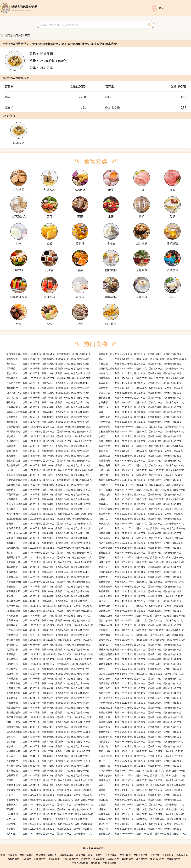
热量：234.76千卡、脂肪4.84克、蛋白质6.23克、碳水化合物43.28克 (141, 805)
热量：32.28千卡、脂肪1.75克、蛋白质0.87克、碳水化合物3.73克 (140, 533)
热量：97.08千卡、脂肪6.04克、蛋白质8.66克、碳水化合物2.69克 (140, 645)
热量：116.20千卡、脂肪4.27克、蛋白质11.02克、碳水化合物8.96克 (141, 446)
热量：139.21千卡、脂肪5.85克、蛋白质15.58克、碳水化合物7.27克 (49, 834)
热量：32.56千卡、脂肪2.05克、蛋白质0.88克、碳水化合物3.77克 (140, 553)
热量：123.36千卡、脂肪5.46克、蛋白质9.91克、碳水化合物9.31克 (48, 548)
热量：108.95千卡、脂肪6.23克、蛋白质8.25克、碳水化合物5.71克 (48, 378)
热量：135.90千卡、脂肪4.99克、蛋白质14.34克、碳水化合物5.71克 (49, 524)
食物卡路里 (125, 855)
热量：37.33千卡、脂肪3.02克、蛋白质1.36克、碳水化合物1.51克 (48, 451)
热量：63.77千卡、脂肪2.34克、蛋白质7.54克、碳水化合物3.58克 (140, 407)
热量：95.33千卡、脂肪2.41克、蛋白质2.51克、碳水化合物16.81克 (141, 717)
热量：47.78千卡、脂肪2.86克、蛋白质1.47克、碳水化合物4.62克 (48, 683)
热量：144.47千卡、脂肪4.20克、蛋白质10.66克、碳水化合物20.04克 (50, 805)
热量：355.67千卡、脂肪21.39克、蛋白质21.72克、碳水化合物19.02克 (50, 800)
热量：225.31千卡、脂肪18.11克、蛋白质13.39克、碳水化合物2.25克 (50, 824)
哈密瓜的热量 (157, 859)
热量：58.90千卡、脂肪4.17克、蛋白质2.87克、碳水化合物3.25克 (140, 364)
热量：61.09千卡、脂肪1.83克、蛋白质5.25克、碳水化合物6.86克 (140, 441)
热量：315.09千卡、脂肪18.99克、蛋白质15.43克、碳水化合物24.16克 (143, 819)
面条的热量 (127, 859)
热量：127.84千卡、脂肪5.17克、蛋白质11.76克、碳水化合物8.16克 (141, 485)
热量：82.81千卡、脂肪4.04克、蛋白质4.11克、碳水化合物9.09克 (48, 412)
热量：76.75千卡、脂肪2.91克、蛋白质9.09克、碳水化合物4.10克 (48, 635)
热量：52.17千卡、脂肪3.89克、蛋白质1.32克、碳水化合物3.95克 (140, 480)
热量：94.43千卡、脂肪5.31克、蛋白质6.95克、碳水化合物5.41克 (48, 388)
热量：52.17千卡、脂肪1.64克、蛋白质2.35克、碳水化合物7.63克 (140, 412)
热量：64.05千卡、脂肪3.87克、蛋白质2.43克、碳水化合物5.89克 (140, 795)
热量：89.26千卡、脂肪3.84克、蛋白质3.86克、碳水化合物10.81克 (48, 732)
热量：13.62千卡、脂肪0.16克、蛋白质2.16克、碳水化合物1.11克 (48, 509)
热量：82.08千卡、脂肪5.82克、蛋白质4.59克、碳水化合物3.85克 (48, 369)
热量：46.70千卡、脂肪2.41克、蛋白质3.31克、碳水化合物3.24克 (48, 383)
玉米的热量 (168, 855)
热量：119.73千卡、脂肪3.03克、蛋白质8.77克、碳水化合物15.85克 (141, 465)
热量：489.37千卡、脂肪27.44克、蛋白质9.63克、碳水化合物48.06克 (142, 771)
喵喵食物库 (12, 35)
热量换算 (81, 855)
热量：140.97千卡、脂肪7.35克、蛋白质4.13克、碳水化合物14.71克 (141, 674)
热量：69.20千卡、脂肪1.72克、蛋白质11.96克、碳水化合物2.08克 (48, 751)
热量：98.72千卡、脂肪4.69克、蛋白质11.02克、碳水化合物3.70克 (141, 596)
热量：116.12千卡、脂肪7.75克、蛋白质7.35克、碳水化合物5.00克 (141, 451)
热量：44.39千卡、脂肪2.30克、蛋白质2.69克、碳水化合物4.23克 (140, 436)
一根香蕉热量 (109, 863)
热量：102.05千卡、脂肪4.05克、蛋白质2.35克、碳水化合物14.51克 (49, 519)
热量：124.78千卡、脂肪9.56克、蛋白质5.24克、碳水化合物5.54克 (48, 461)
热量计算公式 (66, 855)
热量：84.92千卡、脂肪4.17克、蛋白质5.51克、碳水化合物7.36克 (140, 577)
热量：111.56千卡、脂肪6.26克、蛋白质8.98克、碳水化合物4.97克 (141, 824)
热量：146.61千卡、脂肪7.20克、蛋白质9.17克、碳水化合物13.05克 (49, 557)
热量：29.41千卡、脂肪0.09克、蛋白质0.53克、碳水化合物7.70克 (48, 756)
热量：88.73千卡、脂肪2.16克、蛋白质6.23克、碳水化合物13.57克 (48, 742)
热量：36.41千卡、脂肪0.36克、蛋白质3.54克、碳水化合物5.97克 (140, 373)
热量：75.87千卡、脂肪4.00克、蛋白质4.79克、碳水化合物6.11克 (48, 456)
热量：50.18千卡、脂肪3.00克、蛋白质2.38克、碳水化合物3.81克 (48, 499)
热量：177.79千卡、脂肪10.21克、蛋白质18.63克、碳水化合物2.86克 (50, 470)
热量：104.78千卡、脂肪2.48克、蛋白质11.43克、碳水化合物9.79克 (49, 659)
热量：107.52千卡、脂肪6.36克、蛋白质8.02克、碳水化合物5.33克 (141, 388)
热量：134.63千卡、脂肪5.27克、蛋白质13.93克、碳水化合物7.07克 (141, 470)
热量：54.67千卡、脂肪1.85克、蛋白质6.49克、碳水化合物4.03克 (140, 737)
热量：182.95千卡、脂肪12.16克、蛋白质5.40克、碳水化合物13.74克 (50, 654)
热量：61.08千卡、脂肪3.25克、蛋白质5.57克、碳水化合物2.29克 (48, 819)
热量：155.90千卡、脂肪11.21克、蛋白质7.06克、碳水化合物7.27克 (49, 562)
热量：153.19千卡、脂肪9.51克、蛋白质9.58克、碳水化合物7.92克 (48, 354)
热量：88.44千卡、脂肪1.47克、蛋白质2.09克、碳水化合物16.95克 (141, 742)
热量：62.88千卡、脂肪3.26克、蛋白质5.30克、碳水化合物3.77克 (48, 669)
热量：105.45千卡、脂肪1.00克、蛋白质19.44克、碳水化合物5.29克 (141, 562)
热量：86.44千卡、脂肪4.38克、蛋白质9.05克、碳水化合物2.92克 (48, 601)
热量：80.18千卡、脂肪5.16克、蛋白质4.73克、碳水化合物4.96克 (48, 775)
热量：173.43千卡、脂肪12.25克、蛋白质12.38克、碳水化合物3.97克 (142, 490)
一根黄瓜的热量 (80, 863)
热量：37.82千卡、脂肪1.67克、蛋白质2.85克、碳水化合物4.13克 (48, 475)
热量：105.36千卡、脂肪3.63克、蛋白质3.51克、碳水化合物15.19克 (141, 369)
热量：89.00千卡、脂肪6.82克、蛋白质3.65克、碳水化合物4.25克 (140, 712)
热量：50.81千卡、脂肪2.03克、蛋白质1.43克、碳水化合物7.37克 (48, 679)
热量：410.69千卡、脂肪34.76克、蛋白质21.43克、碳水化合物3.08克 (50, 814)
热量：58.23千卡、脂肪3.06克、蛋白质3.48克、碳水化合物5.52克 (140, 591)
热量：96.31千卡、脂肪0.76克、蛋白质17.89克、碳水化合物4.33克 (48, 645)
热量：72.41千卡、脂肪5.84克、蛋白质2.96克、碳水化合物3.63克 (140, 722)
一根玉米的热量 (70, 859)
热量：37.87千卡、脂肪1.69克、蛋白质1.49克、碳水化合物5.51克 (140, 664)
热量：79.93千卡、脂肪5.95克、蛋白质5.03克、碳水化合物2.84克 (140, 708)
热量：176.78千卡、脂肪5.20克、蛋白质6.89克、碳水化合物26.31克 (141, 402)
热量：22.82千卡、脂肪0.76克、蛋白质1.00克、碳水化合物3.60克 (48, 494)
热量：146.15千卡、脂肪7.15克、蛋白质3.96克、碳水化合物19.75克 (49, 480)
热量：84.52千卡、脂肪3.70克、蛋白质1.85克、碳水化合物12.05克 (48, 616)
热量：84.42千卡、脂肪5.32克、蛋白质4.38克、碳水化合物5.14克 (48, 766)
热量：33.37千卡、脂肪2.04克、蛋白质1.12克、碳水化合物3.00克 (140, 679)
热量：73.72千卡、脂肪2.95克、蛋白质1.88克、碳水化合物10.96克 (48, 722)
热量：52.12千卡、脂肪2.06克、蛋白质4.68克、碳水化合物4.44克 (140, 659)
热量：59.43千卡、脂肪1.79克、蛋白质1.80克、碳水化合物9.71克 (140, 761)
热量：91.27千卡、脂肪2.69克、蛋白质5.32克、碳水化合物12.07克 (48, 465)
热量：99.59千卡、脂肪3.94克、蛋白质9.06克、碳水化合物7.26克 (48, 417)
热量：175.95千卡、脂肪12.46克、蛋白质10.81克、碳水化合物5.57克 (142, 616)
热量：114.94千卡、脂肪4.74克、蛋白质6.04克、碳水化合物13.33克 (141, 606)
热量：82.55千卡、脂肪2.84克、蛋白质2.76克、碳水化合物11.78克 (48, 504)
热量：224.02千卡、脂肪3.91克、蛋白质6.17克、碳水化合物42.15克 (49, 809)
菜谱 (3, 855)
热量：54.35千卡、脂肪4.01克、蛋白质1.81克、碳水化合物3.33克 (140, 625)
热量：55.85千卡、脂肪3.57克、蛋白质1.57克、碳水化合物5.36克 (140, 683)
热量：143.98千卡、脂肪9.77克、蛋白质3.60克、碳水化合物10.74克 (141, 538)
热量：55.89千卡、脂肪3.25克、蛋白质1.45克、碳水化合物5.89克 (140, 698)
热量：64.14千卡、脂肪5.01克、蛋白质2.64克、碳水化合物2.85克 (140, 548)
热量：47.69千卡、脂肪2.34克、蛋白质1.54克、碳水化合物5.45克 (48, 485)
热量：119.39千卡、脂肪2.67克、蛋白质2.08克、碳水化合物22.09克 (141, 780)
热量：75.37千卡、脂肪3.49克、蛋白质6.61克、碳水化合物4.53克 (140, 693)
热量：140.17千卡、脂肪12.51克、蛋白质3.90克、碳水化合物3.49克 (49, 606)
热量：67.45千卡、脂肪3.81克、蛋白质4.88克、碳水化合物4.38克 (140, 567)
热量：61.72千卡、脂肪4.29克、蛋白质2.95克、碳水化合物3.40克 (48, 422)
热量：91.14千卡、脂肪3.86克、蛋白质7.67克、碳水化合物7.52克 (140, 829)
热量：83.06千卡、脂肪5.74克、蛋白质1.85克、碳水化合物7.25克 (48, 727)
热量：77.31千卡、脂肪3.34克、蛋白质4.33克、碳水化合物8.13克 (140, 461)
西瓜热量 (95, 863)
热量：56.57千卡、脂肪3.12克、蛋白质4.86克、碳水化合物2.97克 (48, 630)
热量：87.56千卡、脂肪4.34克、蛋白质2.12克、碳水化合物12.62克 (48, 490)
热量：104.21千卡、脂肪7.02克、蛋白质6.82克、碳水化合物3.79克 (141, 751)
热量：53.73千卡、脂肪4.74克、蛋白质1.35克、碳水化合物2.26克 (48, 402)
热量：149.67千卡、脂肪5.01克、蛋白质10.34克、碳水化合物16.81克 (50, 625)
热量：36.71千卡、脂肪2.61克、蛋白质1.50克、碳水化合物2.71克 (48, 698)
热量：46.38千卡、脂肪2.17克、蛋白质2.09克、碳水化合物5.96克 (140, 587)
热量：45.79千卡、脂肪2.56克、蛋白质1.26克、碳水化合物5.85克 (48, 708)
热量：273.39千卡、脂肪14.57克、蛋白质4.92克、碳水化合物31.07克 (50, 780)
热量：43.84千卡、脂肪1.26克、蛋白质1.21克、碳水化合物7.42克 (140, 383)
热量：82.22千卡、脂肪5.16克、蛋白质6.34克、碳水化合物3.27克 (140, 650)
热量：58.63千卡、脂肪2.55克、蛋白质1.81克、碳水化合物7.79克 (140, 688)
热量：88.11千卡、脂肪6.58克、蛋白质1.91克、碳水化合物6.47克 (140, 703)
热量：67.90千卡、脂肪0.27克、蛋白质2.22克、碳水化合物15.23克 (141, 543)
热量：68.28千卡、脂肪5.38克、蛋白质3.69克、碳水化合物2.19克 (48, 533)
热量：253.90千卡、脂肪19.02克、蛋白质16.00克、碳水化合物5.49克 (142, 640)
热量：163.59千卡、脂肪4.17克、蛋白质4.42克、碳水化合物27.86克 (49, 553)
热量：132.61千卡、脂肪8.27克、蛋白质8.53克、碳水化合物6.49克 (141, 790)
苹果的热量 (54, 859)
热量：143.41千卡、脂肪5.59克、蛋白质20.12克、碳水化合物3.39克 (141, 809)
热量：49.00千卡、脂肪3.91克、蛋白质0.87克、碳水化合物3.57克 (48, 693)
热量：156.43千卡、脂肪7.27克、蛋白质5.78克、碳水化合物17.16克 (49, 611)
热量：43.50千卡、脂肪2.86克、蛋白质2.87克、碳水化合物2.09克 (140, 766)
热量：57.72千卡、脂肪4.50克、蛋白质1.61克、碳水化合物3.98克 (48, 746)
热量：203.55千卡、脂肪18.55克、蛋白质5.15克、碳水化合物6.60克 (141, 557)
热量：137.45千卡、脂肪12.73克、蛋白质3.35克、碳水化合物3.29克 (141, 635)
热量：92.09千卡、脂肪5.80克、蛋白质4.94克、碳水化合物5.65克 (48, 596)
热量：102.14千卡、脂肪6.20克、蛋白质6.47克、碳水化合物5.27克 (48, 582)
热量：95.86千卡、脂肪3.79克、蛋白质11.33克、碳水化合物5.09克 (141, 756)
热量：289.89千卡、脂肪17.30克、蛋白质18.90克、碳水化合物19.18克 (143, 834)
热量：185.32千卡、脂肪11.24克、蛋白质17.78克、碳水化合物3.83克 (142, 528)
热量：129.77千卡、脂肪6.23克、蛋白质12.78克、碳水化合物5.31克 (141, 630)
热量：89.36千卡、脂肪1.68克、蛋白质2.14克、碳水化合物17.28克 (48, 761)
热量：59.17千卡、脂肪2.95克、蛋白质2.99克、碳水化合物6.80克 (48, 674)
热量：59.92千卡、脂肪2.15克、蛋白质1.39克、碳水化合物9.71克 (140, 354)
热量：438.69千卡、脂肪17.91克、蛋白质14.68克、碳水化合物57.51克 (143, 359)
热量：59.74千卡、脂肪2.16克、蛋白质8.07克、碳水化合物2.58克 (48, 577)
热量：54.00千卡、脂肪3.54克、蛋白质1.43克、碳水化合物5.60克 (48, 650)
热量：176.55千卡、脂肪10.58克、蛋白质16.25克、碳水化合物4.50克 (50, 514)
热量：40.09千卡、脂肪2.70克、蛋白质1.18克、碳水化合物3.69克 (140, 601)
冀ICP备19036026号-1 (94, 848)
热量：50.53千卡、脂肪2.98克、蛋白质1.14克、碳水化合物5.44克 (140, 654)
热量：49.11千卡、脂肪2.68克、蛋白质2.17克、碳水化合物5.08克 (48, 771)
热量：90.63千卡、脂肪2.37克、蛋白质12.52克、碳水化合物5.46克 (141, 514)
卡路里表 (155, 855)
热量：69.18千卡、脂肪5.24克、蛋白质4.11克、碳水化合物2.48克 (140, 456)
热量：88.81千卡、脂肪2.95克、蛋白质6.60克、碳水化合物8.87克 (140, 494)
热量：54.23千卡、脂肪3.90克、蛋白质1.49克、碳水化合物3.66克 (48, 398)
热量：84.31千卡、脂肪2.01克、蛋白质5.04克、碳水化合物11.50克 (48, 528)
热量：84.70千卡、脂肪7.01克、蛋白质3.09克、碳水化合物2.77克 (140, 417)
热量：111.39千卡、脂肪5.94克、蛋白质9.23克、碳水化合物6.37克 (141, 509)
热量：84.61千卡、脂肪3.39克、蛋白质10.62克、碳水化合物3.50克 (48, 620)
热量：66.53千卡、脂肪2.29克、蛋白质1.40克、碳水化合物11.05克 (48, 373)
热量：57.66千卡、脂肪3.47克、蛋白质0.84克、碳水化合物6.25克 (140, 422)
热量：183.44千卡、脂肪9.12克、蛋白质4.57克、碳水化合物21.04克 (49, 664)
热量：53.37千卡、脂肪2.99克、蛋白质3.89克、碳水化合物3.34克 (48, 538)
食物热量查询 (27, 855)
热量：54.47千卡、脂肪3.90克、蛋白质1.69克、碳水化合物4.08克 (140, 732)
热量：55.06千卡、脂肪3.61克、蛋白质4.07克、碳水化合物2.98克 (48, 688)
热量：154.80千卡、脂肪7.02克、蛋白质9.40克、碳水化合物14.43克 (141, 427)
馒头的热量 (142, 859)
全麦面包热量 (174, 859)
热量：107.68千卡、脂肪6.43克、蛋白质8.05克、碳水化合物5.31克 (141, 620)
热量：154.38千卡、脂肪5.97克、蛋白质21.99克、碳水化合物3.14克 (141, 378)
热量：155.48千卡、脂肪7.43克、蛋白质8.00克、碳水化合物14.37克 (49, 431)
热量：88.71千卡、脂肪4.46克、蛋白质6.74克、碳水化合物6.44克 (48, 572)
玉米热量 (27, 859)
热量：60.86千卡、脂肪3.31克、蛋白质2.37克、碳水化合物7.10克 (140, 572)
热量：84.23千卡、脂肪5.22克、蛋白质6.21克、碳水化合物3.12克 (140, 800)
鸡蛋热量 (86, 859)
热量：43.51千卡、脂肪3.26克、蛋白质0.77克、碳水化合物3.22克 (48, 364)
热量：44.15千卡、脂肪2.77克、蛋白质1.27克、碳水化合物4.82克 (48, 587)
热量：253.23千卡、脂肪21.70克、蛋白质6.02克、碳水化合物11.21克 (142, 775)
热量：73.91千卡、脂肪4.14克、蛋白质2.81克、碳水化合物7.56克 (48, 393)
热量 (90, 855)
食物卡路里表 (140, 855)
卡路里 (99, 855)
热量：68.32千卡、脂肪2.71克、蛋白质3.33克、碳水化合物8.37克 (140, 519)
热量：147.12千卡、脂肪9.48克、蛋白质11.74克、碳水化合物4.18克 (49, 790)
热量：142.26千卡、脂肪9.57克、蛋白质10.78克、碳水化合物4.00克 (49, 717)
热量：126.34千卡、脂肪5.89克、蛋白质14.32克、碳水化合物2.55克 (49, 829)
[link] (12, 35)
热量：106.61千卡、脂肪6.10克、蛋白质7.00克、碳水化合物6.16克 (48, 427)
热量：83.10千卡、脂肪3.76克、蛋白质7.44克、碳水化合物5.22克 (140, 746)
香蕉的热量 (13, 859)
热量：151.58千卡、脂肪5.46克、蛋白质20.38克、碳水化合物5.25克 (141, 499)
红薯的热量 (113, 859)
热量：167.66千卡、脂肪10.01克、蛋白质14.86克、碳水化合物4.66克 (142, 785)
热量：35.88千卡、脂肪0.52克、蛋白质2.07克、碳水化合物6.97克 (140, 398)
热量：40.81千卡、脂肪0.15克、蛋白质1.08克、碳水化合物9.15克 (48, 785)
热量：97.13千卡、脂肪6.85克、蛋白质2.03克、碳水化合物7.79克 (140, 727)
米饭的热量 (40, 859)
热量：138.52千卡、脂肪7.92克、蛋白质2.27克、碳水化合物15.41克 (141, 524)
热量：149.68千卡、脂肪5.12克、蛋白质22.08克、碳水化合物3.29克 (49, 436)
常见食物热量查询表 (46, 855)
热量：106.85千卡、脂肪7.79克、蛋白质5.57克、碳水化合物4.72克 (141, 475)
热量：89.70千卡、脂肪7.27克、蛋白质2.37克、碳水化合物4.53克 (48, 712)
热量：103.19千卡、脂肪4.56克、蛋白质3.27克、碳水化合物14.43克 (141, 814)
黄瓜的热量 (99, 859)
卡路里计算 (111, 855)
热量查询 (12, 855)
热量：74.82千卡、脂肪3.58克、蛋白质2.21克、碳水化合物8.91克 (140, 611)
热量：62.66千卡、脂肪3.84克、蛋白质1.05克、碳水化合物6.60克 (48, 703)
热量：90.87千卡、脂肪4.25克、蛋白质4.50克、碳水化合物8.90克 (48, 567)
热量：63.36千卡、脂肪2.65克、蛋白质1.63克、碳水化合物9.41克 (140, 504)
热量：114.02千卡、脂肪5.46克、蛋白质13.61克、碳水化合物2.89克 (49, 795)
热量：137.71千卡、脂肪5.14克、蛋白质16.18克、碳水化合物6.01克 (49, 441)
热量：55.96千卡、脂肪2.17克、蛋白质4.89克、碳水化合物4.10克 (48, 446)
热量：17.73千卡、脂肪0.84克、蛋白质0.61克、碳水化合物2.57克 (140, 669)
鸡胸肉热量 (182, 855)
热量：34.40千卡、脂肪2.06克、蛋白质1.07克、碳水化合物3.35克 (48, 591)
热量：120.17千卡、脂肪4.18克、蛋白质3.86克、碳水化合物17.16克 (141, 582)
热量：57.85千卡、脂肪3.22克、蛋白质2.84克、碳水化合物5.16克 (48, 359)
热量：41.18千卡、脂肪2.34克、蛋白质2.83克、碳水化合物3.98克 (140, 393)
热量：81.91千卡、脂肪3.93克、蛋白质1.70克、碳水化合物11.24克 (48, 543)
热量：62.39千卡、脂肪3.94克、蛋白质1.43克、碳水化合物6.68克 (48, 407)
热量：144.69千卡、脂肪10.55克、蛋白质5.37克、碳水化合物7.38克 (49, 640)
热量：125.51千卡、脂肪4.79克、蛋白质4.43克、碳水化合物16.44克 (141, 431)
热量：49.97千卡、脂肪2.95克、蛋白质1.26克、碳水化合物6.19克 (48, 737)
